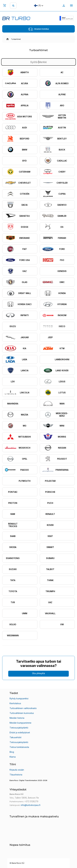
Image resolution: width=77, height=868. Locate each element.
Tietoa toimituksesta (19, 747)
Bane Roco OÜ (18, 863)
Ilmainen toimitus (39, 29)
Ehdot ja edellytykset (20, 732)
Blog (12, 752)
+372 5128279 (31, 801)
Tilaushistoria (16, 775)
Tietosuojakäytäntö (19, 728)
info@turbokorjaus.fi (31, 805)
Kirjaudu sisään (17, 770)
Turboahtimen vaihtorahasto (23, 708)
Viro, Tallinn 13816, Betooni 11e (24, 798)
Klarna (13, 757)
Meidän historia (17, 718)
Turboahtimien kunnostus (22, 713)
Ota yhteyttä (38, 673)
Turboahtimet (16, 39)
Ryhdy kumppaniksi (19, 698)
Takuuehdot (15, 737)
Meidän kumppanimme (20, 723)
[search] (13, 6)
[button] (38, 782)
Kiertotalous (15, 703)
